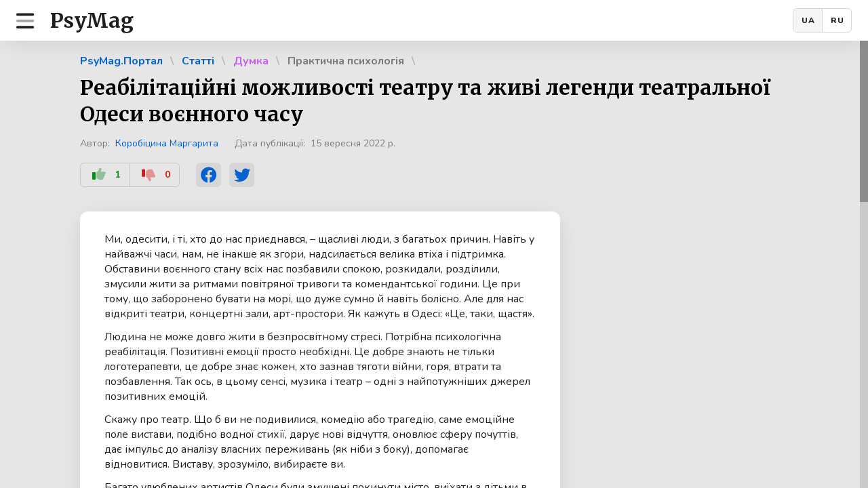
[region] (434, 264)
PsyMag (92, 20)
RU (837, 20)
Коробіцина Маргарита (167, 143)
